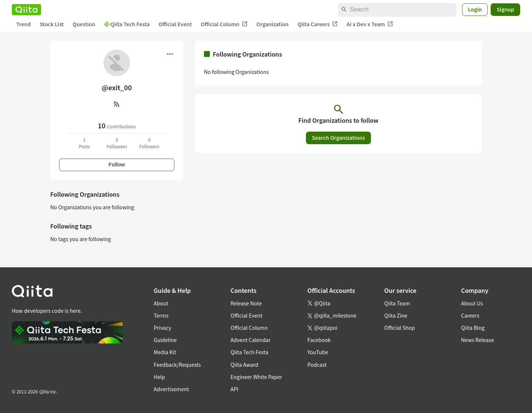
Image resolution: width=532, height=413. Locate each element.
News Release (478, 340)
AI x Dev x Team (370, 24)
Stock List (52, 24)
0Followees (117, 143)
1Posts (84, 143)
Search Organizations (338, 138)
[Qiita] (26, 10)
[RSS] (117, 104)
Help (159, 377)
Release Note (246, 303)
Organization (272, 24)
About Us (472, 303)
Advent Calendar (250, 340)
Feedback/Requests (177, 365)
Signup (505, 9)
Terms (161, 315)
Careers (470, 315)
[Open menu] (170, 54)
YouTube (318, 352)
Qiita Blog (473, 328)
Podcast (317, 365)
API (234, 389)
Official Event (175, 24)
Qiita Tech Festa (127, 24)
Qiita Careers (318, 24)
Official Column (224, 24)
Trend (23, 24)
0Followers (149, 143)
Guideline (165, 340)
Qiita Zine (396, 315)
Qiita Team (397, 303)
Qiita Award (244, 365)
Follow (117, 165)
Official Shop (400, 328)
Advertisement (171, 389)
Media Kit (165, 352)
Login (475, 9)
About (161, 303)
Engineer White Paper (256, 377)
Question (84, 24)
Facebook (319, 340)
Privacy (162, 328)
